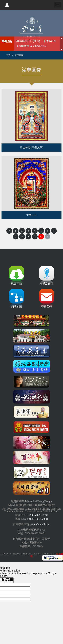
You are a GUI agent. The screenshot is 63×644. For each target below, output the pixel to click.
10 (28, 236)
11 (35, 236)
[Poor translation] (9, 580)
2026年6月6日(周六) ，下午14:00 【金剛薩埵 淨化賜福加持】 (36, 44)
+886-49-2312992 (38, 515)
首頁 (9, 55)
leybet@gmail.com (40, 524)
